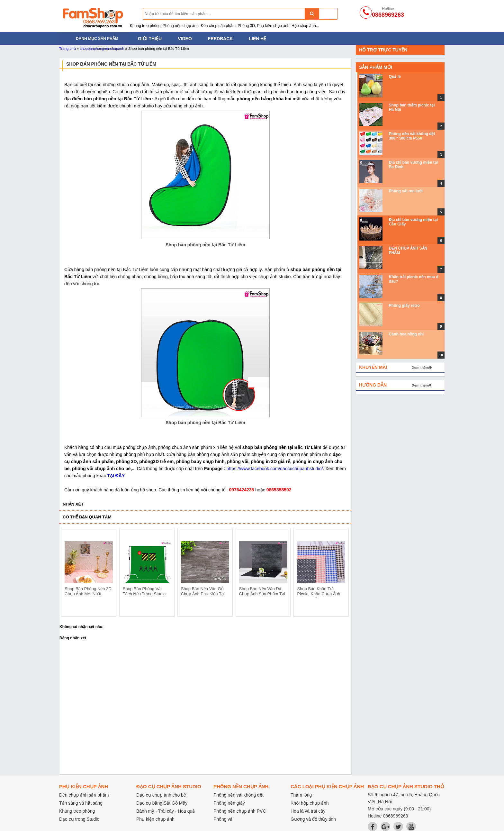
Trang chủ (67, 49)
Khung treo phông (77, 811)
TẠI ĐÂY (116, 476)
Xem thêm (420, 368)
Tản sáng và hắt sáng (81, 803)
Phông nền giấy (229, 803)
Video (185, 39)
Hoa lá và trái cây (308, 811)
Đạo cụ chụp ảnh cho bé (161, 795)
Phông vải (223, 819)
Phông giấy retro (404, 306)
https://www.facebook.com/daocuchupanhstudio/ (275, 469)
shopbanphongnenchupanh (102, 49)
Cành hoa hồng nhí (406, 334)
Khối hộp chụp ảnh (310, 803)
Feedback (221, 39)
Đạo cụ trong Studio (79, 819)
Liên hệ (258, 39)
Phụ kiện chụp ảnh (155, 819)
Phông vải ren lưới (406, 191)
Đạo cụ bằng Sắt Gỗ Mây (162, 803)
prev (70, 573)
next (341, 573)
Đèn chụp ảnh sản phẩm (84, 795)
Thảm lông (301, 795)
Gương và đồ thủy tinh (313, 819)
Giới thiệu (150, 39)
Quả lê (395, 77)
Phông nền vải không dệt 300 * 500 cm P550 (412, 136)
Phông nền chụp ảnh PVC (240, 811)
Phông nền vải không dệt (239, 795)
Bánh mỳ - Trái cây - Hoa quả (166, 811)
